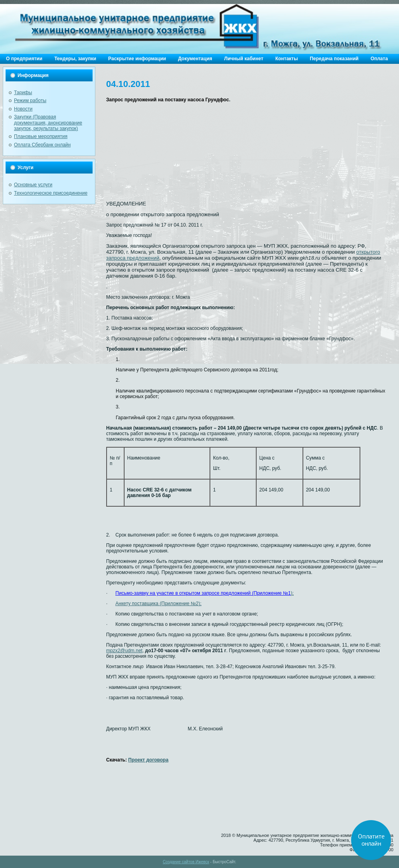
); (204, 593)
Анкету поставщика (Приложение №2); (158, 604)
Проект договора (148, 760)
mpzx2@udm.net (124, 651)
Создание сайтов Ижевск (186, 862)
